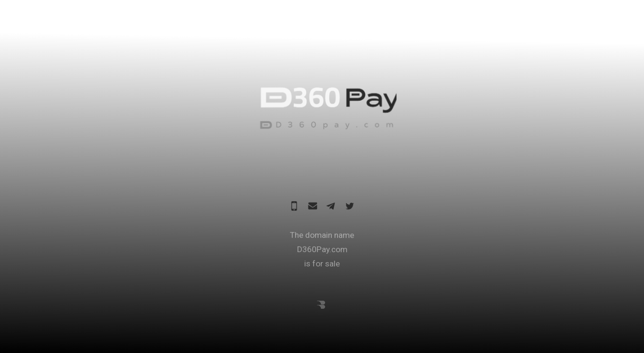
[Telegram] (331, 206)
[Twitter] (350, 206)
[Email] (313, 206)
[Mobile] (294, 206)
